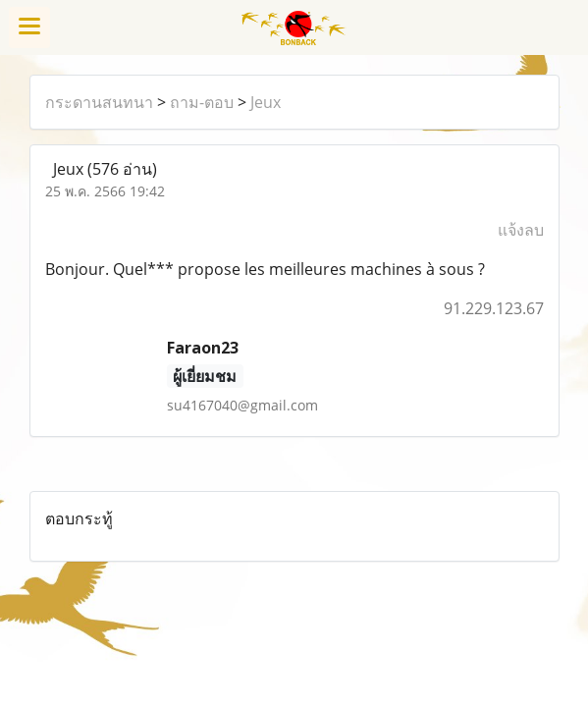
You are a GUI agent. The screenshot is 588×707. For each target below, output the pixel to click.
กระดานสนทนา (99, 102)
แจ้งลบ (521, 230)
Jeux (266, 102)
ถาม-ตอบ (202, 102)
